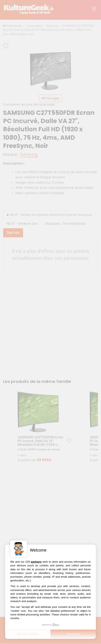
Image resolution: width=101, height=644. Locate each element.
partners (36, 562)
